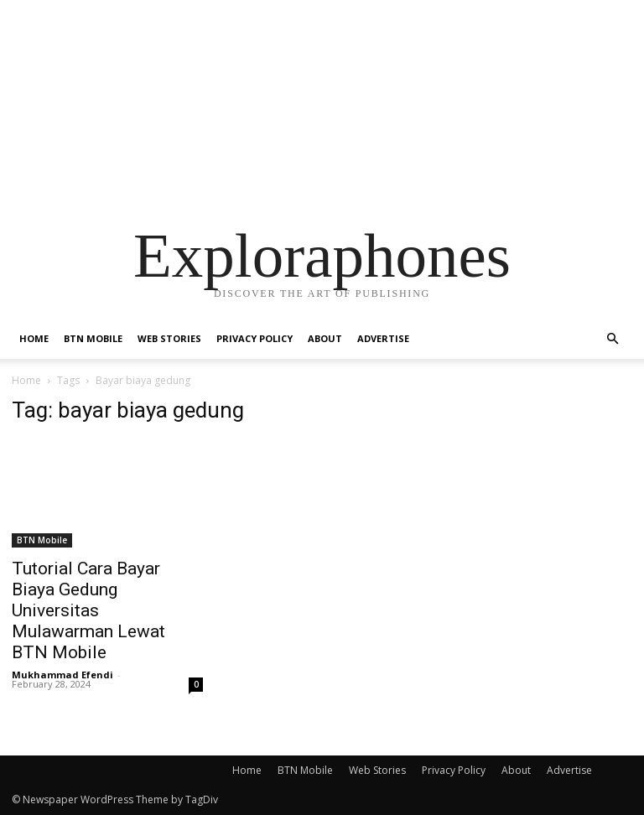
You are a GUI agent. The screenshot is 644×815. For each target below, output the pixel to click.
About (325, 338)
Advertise (383, 338)
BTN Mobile (93, 338)
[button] (612, 339)
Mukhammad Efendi (62, 675)
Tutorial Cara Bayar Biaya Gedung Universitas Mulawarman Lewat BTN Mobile (88, 610)
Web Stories (169, 338)
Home (34, 338)
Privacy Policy (254, 338)
